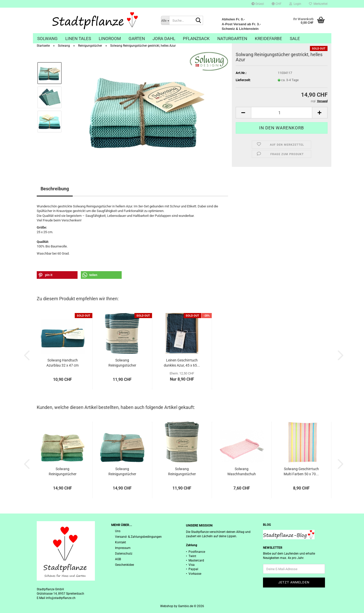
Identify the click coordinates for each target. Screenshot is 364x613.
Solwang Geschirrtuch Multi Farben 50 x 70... (301, 471)
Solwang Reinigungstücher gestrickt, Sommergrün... (63, 472)
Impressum (123, 548)
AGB (118, 559)
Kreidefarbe (268, 39)
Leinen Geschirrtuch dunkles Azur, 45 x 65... (182, 363)
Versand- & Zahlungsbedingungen (138, 537)
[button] (277, 4)
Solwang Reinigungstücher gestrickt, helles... (122, 472)
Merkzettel (318, 4)
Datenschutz (124, 554)
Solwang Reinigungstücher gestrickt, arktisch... (182, 472)
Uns (118, 531)
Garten (137, 39)
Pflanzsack (196, 39)
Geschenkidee (124, 565)
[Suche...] (165, 20)
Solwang (47, 39)
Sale (295, 39)
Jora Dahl (164, 39)
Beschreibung (55, 189)
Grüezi (258, 4)
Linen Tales (78, 39)
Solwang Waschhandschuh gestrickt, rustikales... (242, 472)
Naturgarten (232, 39)
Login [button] (295, 4)
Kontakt (121, 542)
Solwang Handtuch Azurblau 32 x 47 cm (62, 363)
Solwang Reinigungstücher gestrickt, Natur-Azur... (122, 363)
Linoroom (110, 39)
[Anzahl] (282, 113)
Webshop (167, 606)
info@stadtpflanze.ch (61, 598)
